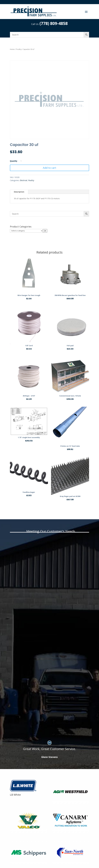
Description (19, 192)
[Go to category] (45, 231)
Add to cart (49, 168)
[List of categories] (26, 231)
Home (12, 49)
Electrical (24, 180)
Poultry (19, 49)
